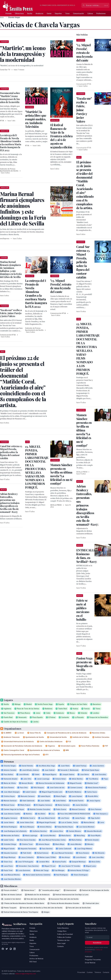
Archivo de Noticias (36, 959)
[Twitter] (7, 949)
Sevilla (30, 13)
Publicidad (89, 957)
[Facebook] (3, 949)
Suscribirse (97, 943)
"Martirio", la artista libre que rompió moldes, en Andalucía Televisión (36, 119)
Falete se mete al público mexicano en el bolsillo (83, 610)
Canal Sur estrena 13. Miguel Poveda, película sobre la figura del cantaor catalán (11, 452)
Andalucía (39, 13)
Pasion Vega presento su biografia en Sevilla (84, 664)
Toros (67, 13)
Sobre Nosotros (63, 928)
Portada (9, 13)
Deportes (58, 13)
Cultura (90, 13)
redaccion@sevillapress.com (25, 974)
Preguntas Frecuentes (93, 960)
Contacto (60, 946)
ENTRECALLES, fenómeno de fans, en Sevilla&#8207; (87, 556)
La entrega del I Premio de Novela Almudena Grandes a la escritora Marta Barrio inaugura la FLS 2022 (11, 143)
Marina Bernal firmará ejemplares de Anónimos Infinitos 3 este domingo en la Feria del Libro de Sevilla (11, 269)
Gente (49, 13)
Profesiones (101, 13)
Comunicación (78, 13)
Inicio (2, 17)
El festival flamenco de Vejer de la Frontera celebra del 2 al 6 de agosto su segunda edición (61, 136)
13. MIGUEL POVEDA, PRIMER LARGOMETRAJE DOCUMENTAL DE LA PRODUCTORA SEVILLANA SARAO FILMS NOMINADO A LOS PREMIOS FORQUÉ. (37, 467)
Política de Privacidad (65, 934)
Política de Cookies (64, 937)
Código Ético (62, 931)
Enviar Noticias (90, 963)
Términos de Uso (63, 940)
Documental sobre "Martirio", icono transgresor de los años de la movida (10, 98)
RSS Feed (33, 962)
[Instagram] (11, 949)
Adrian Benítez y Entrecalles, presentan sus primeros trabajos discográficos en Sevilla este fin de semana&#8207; (10, 503)
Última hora (19, 13)
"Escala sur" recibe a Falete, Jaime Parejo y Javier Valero (11, 313)
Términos (98, 972)
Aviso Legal (61, 943)
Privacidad (81, 972)
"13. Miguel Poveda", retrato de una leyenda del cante (61, 286)
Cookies (90, 972)
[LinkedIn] (15, 949)
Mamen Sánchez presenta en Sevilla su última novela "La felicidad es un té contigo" (61, 474)
